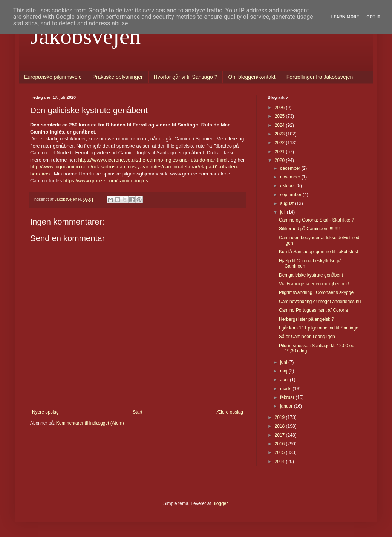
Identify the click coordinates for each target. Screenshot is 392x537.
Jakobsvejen (85, 36)
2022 (280, 143)
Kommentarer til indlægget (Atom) (90, 423)
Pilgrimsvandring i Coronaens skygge (316, 292)
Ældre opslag (230, 412)
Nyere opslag (45, 412)
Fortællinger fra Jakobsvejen (320, 77)
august (287, 203)
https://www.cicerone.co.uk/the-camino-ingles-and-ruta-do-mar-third (153, 160)
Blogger (220, 503)
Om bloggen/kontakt (252, 77)
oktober (288, 186)
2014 (280, 462)
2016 (280, 444)
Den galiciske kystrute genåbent (311, 275)
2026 (280, 108)
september (291, 195)
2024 (280, 125)
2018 (280, 426)
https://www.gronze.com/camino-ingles (106, 181)
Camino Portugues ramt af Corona (313, 310)
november (291, 177)
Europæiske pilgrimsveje (53, 77)
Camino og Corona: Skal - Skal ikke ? (316, 220)
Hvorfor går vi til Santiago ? (186, 77)
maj (284, 371)
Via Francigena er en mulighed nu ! (314, 284)
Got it (373, 17)
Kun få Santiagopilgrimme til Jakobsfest (318, 252)
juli (283, 212)
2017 (280, 435)
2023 (280, 134)
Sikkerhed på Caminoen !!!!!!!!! (309, 229)
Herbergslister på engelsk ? (306, 319)
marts (286, 389)
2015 (280, 452)
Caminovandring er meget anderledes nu (320, 302)
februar (288, 397)
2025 (280, 116)
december (291, 168)
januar (287, 406)
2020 (280, 160)
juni (284, 362)
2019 (280, 417)
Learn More (345, 17)
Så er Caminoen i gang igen (307, 337)
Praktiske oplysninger (118, 77)
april (285, 380)
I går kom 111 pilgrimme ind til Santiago (319, 328)
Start (137, 412)
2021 (280, 152)
